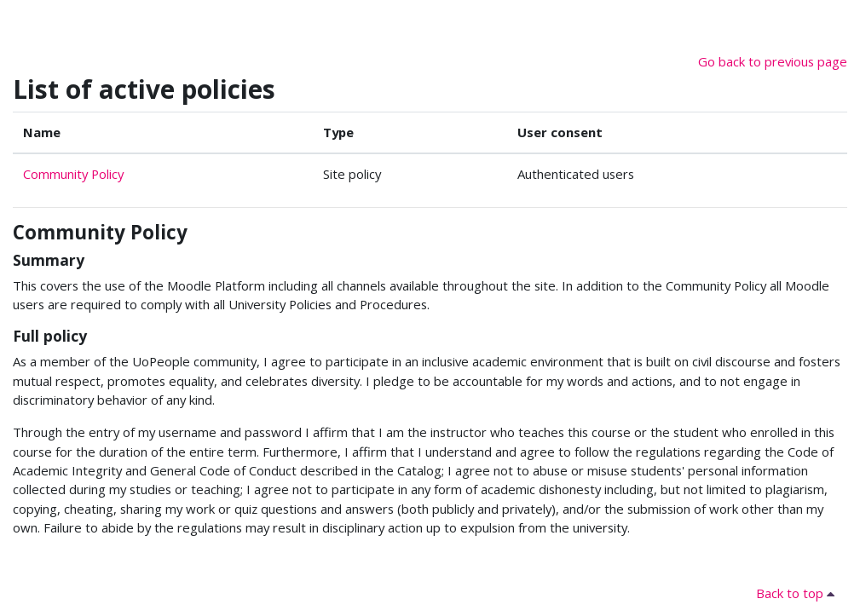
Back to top (798, 593)
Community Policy (73, 174)
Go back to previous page (773, 61)
